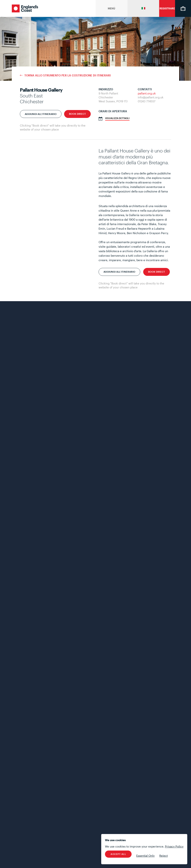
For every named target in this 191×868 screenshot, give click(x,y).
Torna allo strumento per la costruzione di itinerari (68, 75)
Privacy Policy (174, 846)
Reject (164, 856)
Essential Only (145, 856)
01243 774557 (147, 101)
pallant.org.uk (147, 93)
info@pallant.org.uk (151, 97)
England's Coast (25, 8)
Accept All (118, 854)
